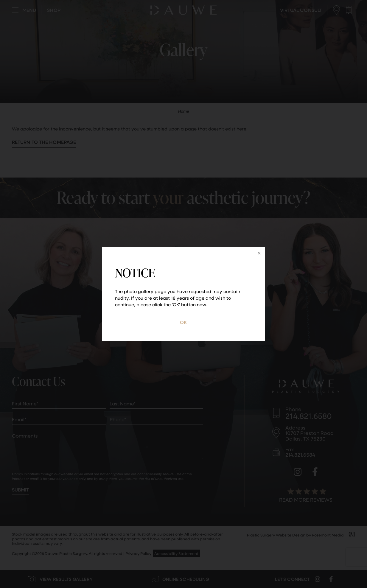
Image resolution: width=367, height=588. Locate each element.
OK (183, 322)
